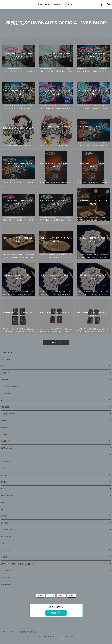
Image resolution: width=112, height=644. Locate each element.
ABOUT (48, 4)
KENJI (3, 502)
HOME (40, 4)
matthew (4, 380)
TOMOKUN (5, 462)
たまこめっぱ (5, 577)
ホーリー (4, 468)
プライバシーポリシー (9, 632)
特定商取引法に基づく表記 (28, 632)
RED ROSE (5, 407)
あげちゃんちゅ (6, 537)
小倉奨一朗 (5, 373)
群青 (3, 400)
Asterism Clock (7, 496)
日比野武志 (5, 427)
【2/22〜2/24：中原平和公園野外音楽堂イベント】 (19, 564)
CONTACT (70, 4)
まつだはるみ (6, 550)
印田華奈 (4, 557)
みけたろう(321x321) (9, 414)
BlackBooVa (6, 441)
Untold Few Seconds (9, 387)
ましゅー (4, 455)
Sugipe (4, 366)
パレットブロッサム (7, 530)
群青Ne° (4, 475)
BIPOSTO (5, 523)
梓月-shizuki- (6, 584)
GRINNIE (4, 482)
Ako (2, 509)
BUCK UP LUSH (7, 448)
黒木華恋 (4, 434)
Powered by (56, 640)
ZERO (3, 543)
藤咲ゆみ (4, 421)
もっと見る (56, 342)
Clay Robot (5, 393)
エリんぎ (4, 516)
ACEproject (5, 489)
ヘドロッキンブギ (7, 571)
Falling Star (5, 359)
